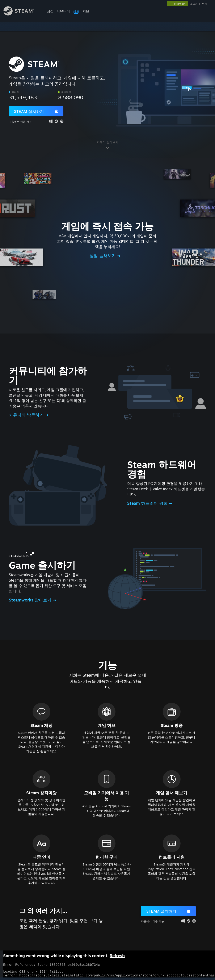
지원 (86, 11)
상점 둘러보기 (103, 256)
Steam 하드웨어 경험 (148, 503)
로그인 (194, 4)
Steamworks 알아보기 (31, 600)
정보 (76, 11)
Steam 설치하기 (29, 111)
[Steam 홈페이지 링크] (22, 14)
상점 (50, 11)
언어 (205, 4)
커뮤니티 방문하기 (27, 415)
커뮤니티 (63, 11)
